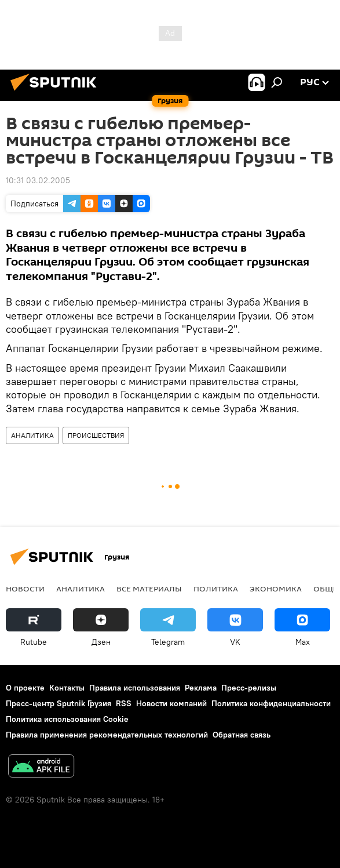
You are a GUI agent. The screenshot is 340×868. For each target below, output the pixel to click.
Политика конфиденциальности (271, 703)
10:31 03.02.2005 (38, 180)
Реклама (201, 688)
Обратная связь (242, 735)
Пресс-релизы (249, 688)
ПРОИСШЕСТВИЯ (96, 435)
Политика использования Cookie (67, 719)
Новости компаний (171, 703)
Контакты (67, 688)
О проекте (25, 688)
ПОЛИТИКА (216, 589)
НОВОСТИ (25, 589)
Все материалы (149, 589)
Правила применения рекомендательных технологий (107, 735)
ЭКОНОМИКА (276, 589)
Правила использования (135, 688)
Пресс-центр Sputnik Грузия (59, 703)
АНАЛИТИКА (32, 435)
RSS (124, 703)
